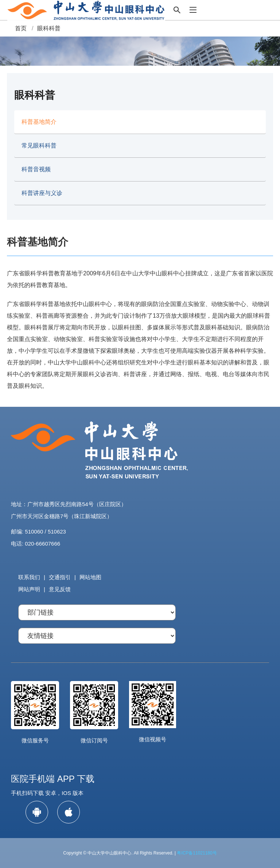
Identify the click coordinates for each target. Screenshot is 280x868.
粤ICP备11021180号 (197, 853)
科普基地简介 (39, 122)
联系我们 (29, 577)
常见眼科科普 (39, 146)
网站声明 (29, 589)
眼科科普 (49, 28)
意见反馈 (60, 589)
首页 (21, 28)
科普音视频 (36, 169)
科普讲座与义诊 (42, 193)
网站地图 (90, 577)
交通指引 (60, 577)
